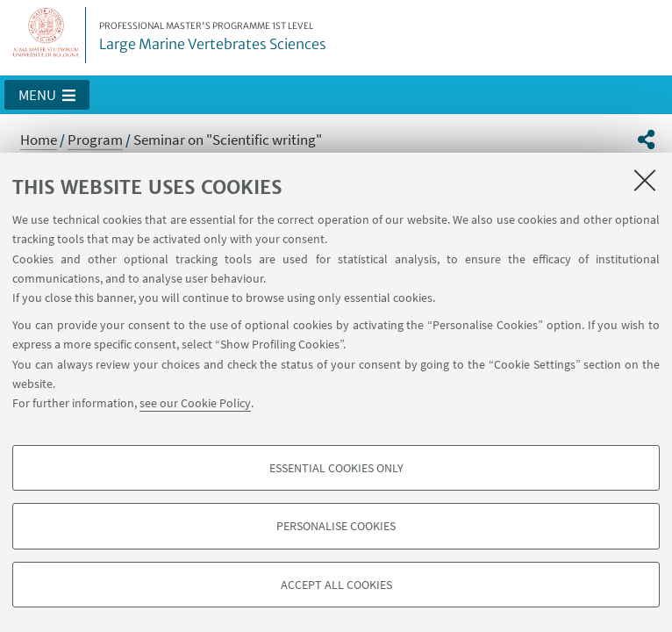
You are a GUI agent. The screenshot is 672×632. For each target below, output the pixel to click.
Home (39, 140)
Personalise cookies (336, 526)
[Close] (645, 180)
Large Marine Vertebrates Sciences (213, 37)
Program (95, 140)
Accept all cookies (336, 585)
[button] (47, 95)
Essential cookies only (336, 468)
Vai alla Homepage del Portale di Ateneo (46, 35)
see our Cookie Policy (195, 403)
